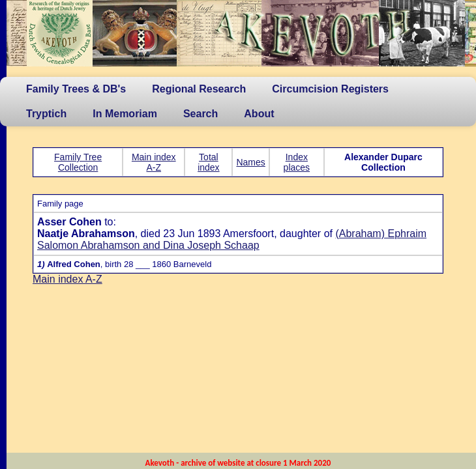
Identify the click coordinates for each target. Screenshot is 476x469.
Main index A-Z (154, 162)
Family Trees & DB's (76, 89)
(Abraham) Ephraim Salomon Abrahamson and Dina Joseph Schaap (232, 239)
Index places (297, 162)
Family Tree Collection (78, 162)
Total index (208, 162)
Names (250, 162)
